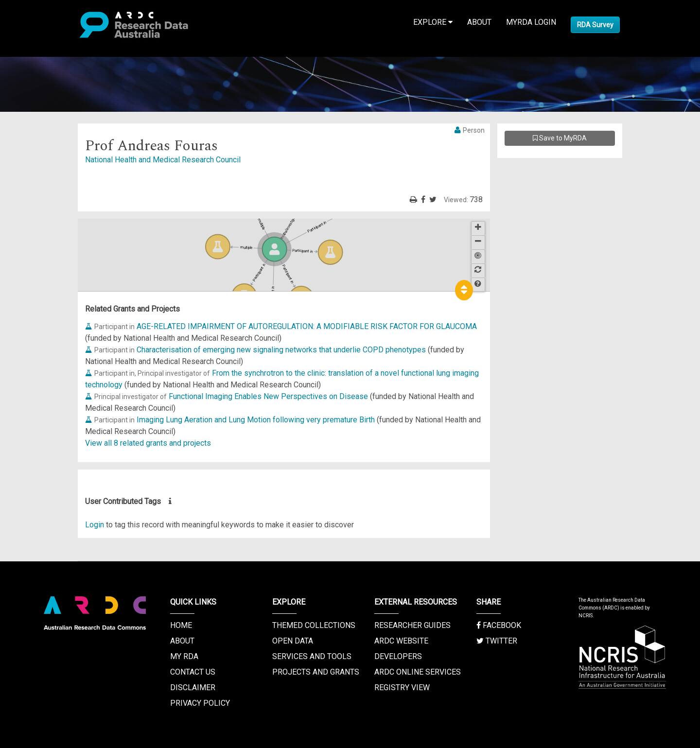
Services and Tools (312, 656)
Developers (398, 656)
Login (95, 525)
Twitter (497, 641)
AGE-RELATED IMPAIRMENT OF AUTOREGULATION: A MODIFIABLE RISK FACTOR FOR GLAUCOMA (307, 326)
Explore (433, 22)
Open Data (293, 641)
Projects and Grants (316, 672)
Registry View (402, 687)
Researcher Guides (412, 625)
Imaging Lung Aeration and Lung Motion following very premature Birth (256, 420)
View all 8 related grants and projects (148, 443)
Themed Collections (314, 625)
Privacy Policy (200, 703)
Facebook (499, 625)
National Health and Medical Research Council (163, 160)
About (479, 22)
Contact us (193, 672)
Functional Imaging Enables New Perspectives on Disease (268, 396)
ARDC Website (401, 641)
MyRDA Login (531, 22)
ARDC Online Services (418, 672)
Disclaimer (193, 687)
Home (181, 625)
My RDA (184, 656)
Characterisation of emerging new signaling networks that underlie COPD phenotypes (281, 350)
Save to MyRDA (560, 138)
